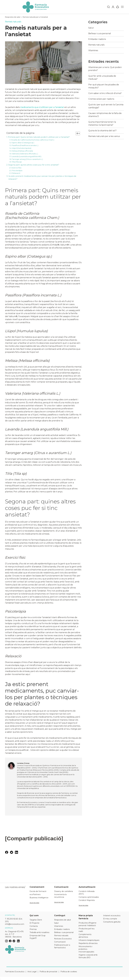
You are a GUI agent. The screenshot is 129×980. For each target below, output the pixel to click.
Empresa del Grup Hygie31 (38, 937)
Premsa (33, 929)
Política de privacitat (48, 972)
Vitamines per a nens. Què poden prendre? (105, 69)
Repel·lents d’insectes (88, 943)
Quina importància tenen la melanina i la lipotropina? (102, 123)
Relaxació (16, 173)
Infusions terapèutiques (89, 940)
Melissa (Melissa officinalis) (22, 151)
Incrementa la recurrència (60, 896)
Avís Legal (32, 972)
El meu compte (110, 919)
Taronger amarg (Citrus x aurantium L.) (27, 159)
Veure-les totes (34, 903)
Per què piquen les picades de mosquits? (104, 86)
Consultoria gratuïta (112, 922)
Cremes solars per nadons (101, 99)
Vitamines (93, 50)
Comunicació (60, 942)
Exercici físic (17, 168)
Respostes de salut (13, 17)
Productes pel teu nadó (87, 930)
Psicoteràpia (17, 170)
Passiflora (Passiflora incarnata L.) (25, 145)
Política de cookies (69, 972)
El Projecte (34, 923)
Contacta (34, 926)
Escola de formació (38, 891)
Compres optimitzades (89, 897)
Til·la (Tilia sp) (17, 162)
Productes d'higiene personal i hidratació (87, 924)
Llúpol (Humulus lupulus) (22, 148)
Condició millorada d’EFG (87, 893)
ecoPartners (35, 894)
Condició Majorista (87, 900)
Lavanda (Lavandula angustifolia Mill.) (26, 156)
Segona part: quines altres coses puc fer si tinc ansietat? (34, 165)
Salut (91, 28)
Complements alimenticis (85, 936)
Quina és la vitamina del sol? (102, 131)
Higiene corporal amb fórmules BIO (88, 956)
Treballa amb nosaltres (39, 932)
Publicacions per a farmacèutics (62, 946)
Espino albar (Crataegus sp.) (23, 143)
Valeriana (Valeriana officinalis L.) (25, 154)
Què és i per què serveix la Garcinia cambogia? (106, 106)
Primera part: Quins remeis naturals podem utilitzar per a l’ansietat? (39, 137)
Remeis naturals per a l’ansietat (35, 17)
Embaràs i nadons (97, 39)
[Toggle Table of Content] (77, 133)
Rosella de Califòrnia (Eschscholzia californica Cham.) (33, 140)
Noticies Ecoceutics (63, 939)
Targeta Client (36, 920)
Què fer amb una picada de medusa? (102, 77)
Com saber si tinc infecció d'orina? (105, 93)
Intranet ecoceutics (112, 916)
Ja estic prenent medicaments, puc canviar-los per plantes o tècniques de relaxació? (42, 178)
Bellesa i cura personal (100, 33)
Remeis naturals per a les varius (104, 136)
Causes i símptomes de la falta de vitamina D (105, 115)
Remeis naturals (13, 22)
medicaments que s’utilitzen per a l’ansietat (42, 107)
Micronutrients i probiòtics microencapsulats (86, 949)
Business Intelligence (39, 898)
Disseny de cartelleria (63, 891)
